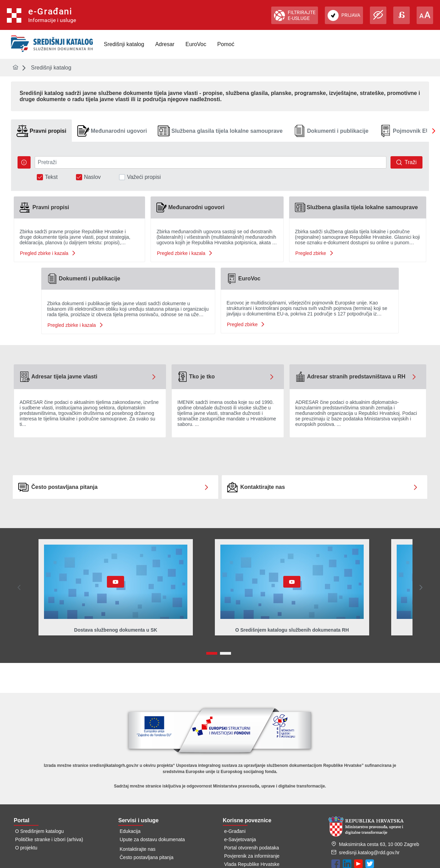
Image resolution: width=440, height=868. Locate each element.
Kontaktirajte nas (137, 849)
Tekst (51, 177)
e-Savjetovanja (240, 839)
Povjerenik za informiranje (252, 856)
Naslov (92, 177)
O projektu (26, 848)
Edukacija (130, 831)
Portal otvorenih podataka (252, 848)
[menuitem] (124, 44)
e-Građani (235, 831)
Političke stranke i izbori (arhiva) (49, 839)
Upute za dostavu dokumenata (152, 839)
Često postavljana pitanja (146, 857)
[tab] (41, 131)
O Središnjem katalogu (40, 831)
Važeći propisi (144, 177)
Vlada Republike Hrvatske (252, 864)
